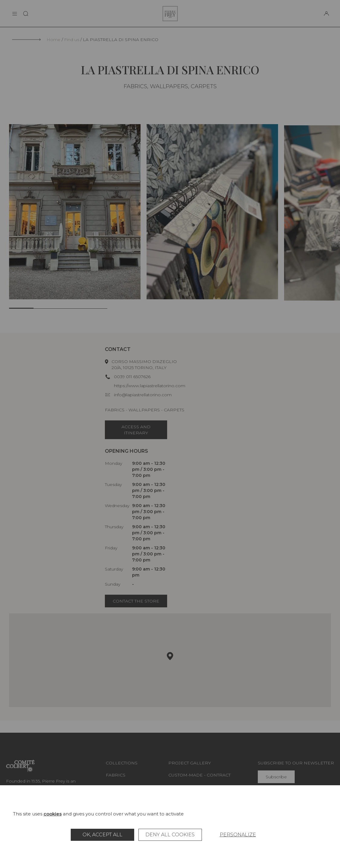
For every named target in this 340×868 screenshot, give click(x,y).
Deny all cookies (170, 835)
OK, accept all (102, 835)
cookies (53, 814)
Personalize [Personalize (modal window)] (238, 835)
